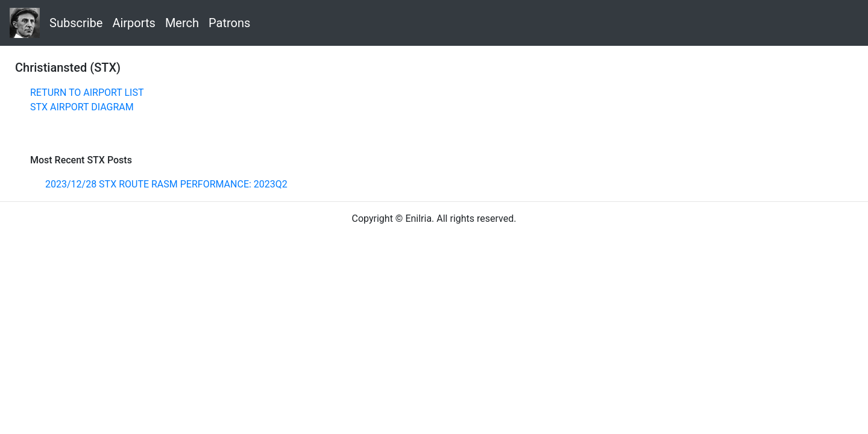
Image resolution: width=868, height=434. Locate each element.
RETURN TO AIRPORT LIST (87, 93)
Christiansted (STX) (68, 68)
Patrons (229, 23)
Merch (182, 23)
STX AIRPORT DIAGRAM (82, 107)
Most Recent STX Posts (81, 160)
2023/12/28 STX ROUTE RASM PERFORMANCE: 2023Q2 (166, 184)
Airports (134, 23)
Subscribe (76, 23)
